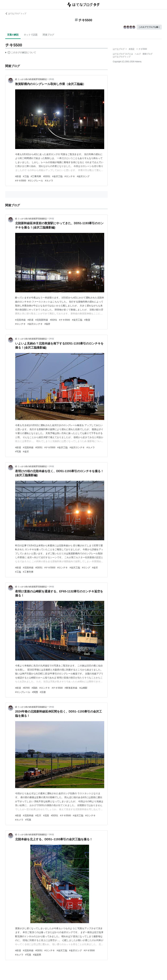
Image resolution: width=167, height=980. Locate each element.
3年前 (52, 587)
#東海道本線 (71, 688)
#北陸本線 (20, 320)
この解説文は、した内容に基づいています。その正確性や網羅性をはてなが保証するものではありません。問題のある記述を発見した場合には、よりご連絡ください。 (21, 53)
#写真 (18, 452)
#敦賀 (87, 320)
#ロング (86, 568)
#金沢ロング (83, 176)
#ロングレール (36, 181)
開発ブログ (148, 54)
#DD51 (47, 176)
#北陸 (46, 815)
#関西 (35, 692)
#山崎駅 (83, 688)
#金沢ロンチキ (35, 324)
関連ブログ (48, 35)
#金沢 (26, 452)
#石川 (38, 815)
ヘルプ (138, 54)
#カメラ (49, 181)
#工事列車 (36, 176)
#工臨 (26, 176)
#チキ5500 (21, 181)
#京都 (43, 692)
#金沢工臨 (57, 176)
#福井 (47, 324)
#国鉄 (35, 688)
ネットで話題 (31, 35)
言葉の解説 (13, 35)
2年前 (52, 79)
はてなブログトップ (122, 57)
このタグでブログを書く (149, 27)
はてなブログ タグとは (123, 54)
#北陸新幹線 (42, 320)
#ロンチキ (70, 176)
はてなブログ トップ (16, 14)
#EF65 (26, 688)
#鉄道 (18, 176)
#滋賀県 (37, 955)
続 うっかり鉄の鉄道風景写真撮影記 (31, 79)
